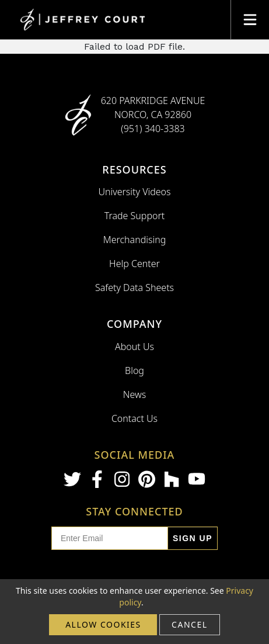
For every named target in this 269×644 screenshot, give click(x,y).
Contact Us (134, 418)
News (134, 394)
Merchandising (135, 240)
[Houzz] (172, 479)
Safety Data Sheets (134, 288)
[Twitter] (72, 479)
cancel (189, 624)
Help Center (134, 264)
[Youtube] (197, 479)
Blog (134, 371)
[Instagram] (122, 479)
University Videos (134, 192)
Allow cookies (103, 624)
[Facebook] (97, 479)
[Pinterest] (147, 479)
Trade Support (134, 216)
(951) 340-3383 (153, 129)
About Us (134, 347)
